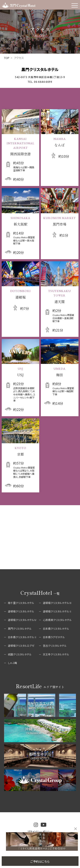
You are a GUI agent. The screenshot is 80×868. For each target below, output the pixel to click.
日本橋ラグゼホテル (54, 637)
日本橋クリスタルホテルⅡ (22, 637)
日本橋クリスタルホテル (56, 628)
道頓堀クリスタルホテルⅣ (22, 620)
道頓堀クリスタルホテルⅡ (57, 611)
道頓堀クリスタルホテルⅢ (57, 603)
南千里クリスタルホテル (21, 603)
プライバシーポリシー (40, 832)
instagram (36, 825)
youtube (44, 825)
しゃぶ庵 (12, 663)
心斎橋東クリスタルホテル (57, 620)
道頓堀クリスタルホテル (21, 611)
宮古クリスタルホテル (55, 646)
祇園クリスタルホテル (20, 654)
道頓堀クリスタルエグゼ (21, 646)
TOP (7, 58)
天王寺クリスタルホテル (56, 654)
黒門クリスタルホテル (20, 628)
